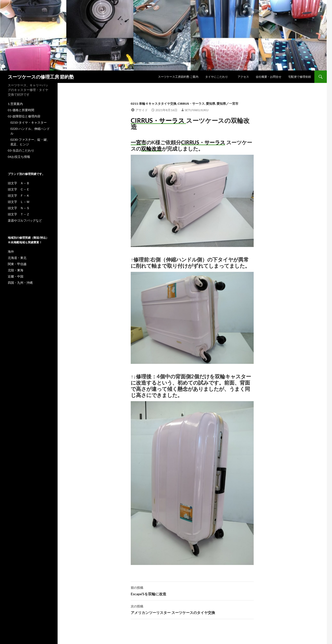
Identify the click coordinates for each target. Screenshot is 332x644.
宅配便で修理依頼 (300, 77)
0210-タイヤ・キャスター (29, 122)
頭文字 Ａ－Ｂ (19, 183)
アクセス (243, 77)
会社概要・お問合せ (269, 77)
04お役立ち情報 (19, 157)
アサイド (142, 110)
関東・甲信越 (17, 264)
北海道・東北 (17, 258)
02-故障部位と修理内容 (24, 116)
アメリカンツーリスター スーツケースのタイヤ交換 (192, 609)
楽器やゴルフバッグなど (25, 220)
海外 (11, 252)
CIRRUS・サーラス (191, 104)
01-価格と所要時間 (21, 110)
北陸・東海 (16, 270)
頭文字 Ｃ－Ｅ (19, 189)
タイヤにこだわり (218, 77)
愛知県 (211, 104)
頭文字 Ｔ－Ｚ (19, 214)
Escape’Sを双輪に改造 (192, 590)
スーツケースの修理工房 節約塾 (41, 77)
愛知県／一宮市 (227, 104)
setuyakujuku (197, 110)
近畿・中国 (16, 276)
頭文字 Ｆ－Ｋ (19, 196)
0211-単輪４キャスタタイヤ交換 (154, 104)
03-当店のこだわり (21, 150)
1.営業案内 (15, 104)
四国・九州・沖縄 (20, 283)
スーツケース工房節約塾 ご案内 (178, 77)
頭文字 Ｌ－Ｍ (19, 202)
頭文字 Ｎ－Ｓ (19, 208)
